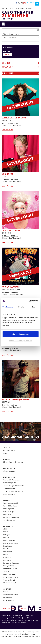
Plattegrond (7, 557)
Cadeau (6, 532)
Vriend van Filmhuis (9, 580)
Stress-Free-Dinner (9, 494)
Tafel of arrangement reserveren (14, 485)
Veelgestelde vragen (10, 574)
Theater (4, 8)
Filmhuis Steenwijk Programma (13, 462)
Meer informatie (7, 130)
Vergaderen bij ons (9, 520)
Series (5, 453)
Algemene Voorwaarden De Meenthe (27, 636)
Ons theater (7, 514)
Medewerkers (8, 597)
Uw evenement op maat (11, 517)
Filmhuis (11, 8)
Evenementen (9, 468)
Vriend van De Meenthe (11, 577)
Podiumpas (7, 560)
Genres (6, 63)
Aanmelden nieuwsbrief (11, 595)
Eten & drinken (20, 8)
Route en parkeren (9, 600)
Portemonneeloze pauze (11, 563)
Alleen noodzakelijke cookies (21, 341)
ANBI (5, 529)
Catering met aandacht (10, 503)
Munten (6, 555)
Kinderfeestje (7, 546)
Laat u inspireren (8, 509)
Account (30, 3)
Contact (7, 589)
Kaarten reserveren (9, 540)
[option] (20, 431)
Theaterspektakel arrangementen (14, 491)
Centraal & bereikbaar (10, 506)
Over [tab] (34, 307)
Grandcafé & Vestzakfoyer (12, 480)
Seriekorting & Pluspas (10, 569)
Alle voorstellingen (9, 450)
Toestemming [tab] (8, 307)
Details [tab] (21, 307)
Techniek (6, 572)
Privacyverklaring (8, 566)
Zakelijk (29, 8)
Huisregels (7, 535)
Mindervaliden (8, 552)
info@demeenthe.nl (31, 618)
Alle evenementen (9, 471)
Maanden (7, 67)
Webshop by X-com (28, 634)
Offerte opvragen (9, 512)
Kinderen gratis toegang (11, 543)
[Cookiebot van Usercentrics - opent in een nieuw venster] (29, 301)
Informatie (8, 526)
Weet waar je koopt (10, 583)
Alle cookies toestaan (20, 334)
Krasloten (6, 549)
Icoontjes (6, 537)
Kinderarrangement (9, 483)
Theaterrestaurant (9, 488)
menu (3, 26)
